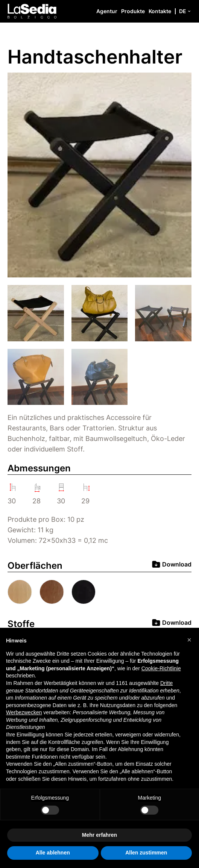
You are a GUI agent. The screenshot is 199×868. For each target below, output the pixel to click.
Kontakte (160, 11)
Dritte (166, 683)
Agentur (107, 11)
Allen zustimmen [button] (146, 853)
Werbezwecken (24, 712)
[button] (189, 640)
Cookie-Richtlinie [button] (161, 668)
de (185, 11)
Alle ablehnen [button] (53, 853)
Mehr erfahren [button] (99, 835)
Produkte (133, 11)
